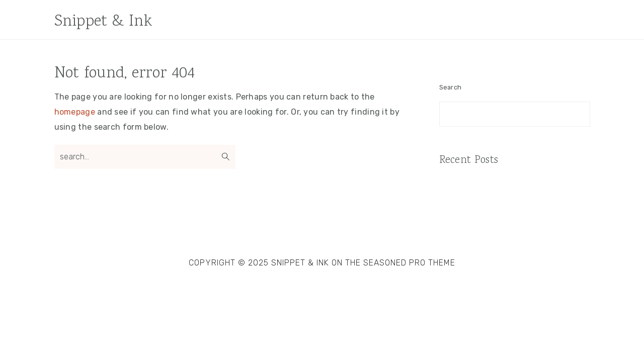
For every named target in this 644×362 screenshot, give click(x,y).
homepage (75, 112)
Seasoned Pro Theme (409, 263)
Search (451, 87)
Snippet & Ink (103, 22)
